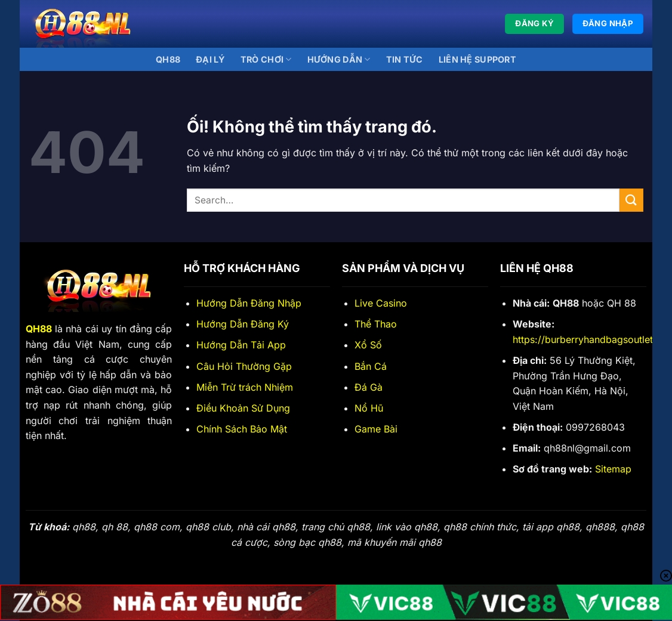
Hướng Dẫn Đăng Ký (243, 324)
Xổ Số (368, 345)
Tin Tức (405, 59)
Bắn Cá (371, 366)
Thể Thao (376, 324)
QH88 (168, 59)
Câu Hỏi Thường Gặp (244, 366)
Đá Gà (369, 387)
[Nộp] (631, 200)
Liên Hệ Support (477, 59)
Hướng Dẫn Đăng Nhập (249, 303)
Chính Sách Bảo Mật (242, 429)
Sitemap (613, 469)
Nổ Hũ (369, 408)
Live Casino (381, 303)
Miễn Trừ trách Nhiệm (245, 387)
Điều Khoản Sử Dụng (243, 408)
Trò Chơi (266, 59)
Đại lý (210, 59)
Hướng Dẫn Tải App (241, 345)
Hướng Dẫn (339, 59)
